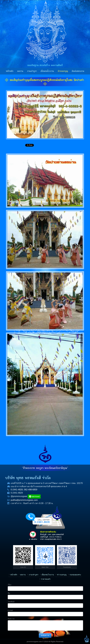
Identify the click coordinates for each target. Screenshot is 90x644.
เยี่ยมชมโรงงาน (47, 71)
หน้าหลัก (10, 71)
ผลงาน (20, 71)
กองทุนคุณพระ (75, 575)
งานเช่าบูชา (32, 71)
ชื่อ (9, 593)
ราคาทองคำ (46, 579)
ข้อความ (11, 619)
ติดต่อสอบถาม (78, 71)
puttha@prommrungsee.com (24, 500)
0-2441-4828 (17, 490)
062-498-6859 (31, 490)
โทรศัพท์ (11, 602)
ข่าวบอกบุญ (63, 71)
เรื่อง (10, 585)
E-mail (10, 610)
